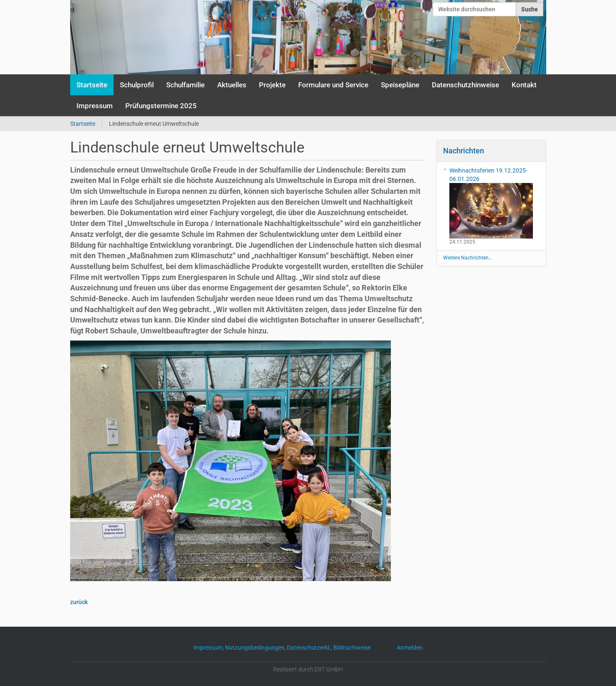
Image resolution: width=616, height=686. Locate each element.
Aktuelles (232, 85)
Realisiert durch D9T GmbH (308, 669)
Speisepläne (400, 85)
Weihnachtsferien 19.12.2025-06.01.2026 (491, 203)
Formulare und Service (333, 85)
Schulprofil (137, 85)
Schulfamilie (185, 85)
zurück (79, 602)
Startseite (92, 85)
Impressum (95, 106)
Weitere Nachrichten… (468, 258)
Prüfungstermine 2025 (161, 106)
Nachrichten (464, 151)
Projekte (272, 85)
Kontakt (524, 85)
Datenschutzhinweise (465, 85)
